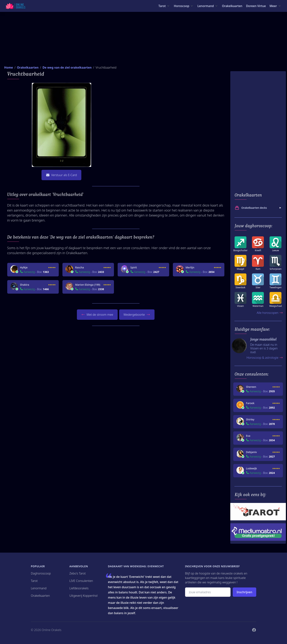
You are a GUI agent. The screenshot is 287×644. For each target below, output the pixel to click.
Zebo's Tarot (78, 573)
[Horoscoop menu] (184, 6)
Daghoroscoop (41, 573)
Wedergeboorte (137, 315)
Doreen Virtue (256, 6)
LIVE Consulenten (81, 581)
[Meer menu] (276, 6)
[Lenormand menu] (208, 6)
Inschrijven (244, 592)
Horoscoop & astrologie (265, 358)
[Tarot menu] (164, 6)
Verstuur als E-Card (61, 175)
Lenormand (39, 588)
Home (9, 67)
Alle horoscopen (270, 313)
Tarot (34, 581)
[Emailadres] (208, 592)
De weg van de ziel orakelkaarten (67, 67)
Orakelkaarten (232, 6)
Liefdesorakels (79, 588)
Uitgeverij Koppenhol (84, 596)
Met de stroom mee (97, 315)
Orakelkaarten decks (258, 208)
